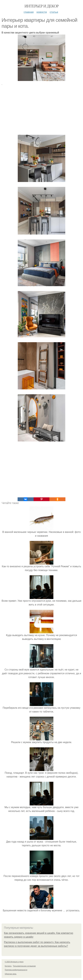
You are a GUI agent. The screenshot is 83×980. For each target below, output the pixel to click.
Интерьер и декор (42, 6)
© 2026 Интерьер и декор (14, 962)
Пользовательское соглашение (24, 966)
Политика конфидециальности (16, 970)
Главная (29, 12)
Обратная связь (11, 974)
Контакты (8, 966)
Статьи (54, 12)
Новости (42, 12)
